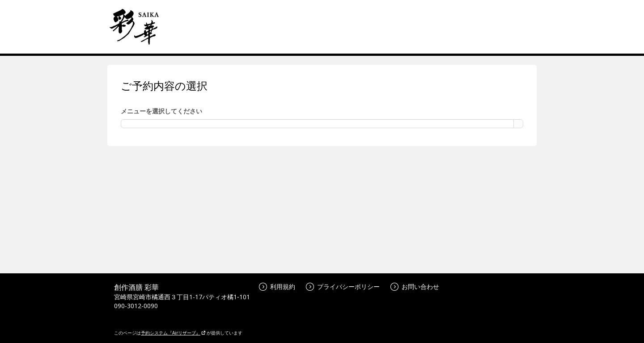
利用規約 (277, 287)
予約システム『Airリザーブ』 (173, 333)
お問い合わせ (415, 287)
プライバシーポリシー (343, 287)
